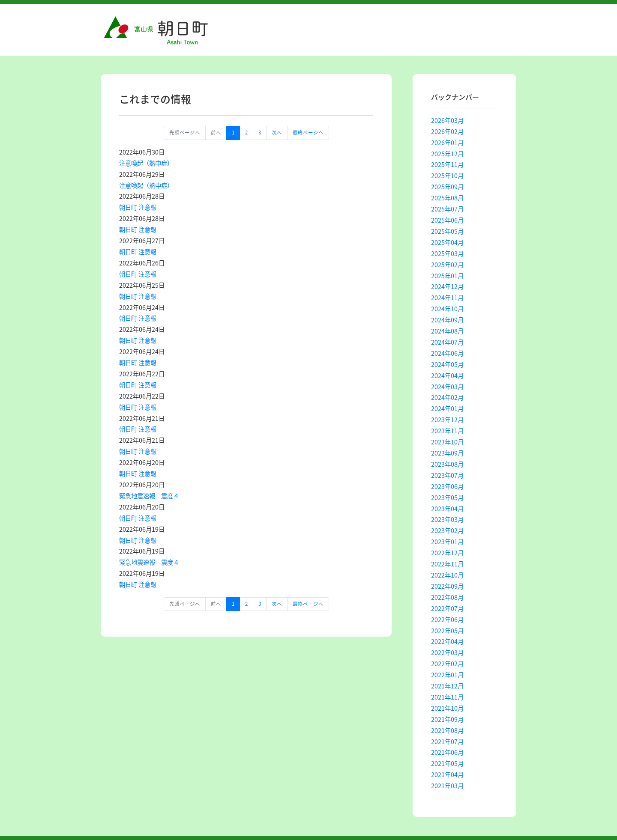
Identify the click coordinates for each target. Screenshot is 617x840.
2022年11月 (447, 564)
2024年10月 (447, 309)
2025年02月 (447, 265)
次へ (277, 133)
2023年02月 (447, 530)
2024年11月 (447, 298)
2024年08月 (447, 331)
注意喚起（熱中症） (146, 163)
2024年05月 (447, 364)
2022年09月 (447, 586)
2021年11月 (447, 697)
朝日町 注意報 (138, 207)
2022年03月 (447, 652)
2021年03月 (447, 786)
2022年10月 (447, 575)
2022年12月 (447, 553)
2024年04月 (447, 375)
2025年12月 (447, 154)
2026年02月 (447, 131)
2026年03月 (447, 120)
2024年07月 (447, 342)
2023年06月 (447, 486)
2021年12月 (447, 686)
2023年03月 (447, 519)
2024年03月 (447, 387)
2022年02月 (447, 664)
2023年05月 (447, 497)
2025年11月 (447, 164)
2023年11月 (447, 431)
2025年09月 (447, 187)
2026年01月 (447, 143)
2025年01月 (447, 276)
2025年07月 (447, 209)
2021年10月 (447, 708)
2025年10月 (447, 176)
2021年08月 (447, 730)
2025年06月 (447, 220)
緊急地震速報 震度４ (149, 496)
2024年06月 (447, 353)
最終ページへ (308, 133)
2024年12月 (447, 286)
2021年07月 (447, 742)
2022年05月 (447, 631)
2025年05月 (447, 231)
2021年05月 (447, 763)
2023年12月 (447, 420)
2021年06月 (447, 752)
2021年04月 (447, 774)
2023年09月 (447, 453)
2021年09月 (447, 719)
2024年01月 (447, 408)
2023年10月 (447, 442)
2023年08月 (447, 464)
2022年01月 (447, 675)
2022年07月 (447, 608)
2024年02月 (447, 397)
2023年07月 (447, 475)
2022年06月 (447, 620)
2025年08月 (447, 198)
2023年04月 (447, 509)
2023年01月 (447, 542)
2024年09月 (447, 320)
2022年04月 (447, 641)
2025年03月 (447, 253)
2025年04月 (447, 242)
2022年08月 (447, 597)
